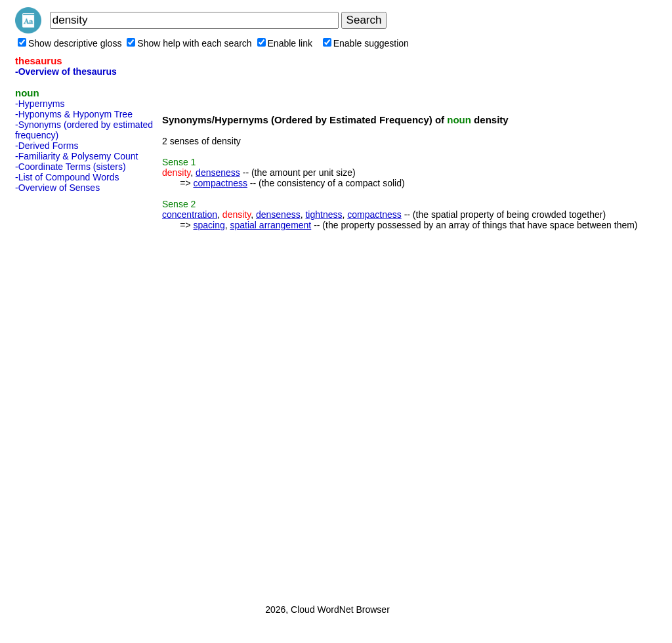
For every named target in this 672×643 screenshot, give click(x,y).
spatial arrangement (271, 225)
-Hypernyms (40, 104)
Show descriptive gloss (70, 43)
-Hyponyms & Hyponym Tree (74, 114)
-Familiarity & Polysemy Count (77, 156)
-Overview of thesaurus (66, 72)
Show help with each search (189, 43)
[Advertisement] (68, 394)
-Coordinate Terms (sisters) (71, 167)
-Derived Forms (47, 146)
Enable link (285, 43)
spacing (209, 225)
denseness (218, 173)
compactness (220, 183)
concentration (190, 215)
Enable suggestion (366, 43)
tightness (324, 215)
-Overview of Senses (57, 188)
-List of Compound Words (67, 177)
